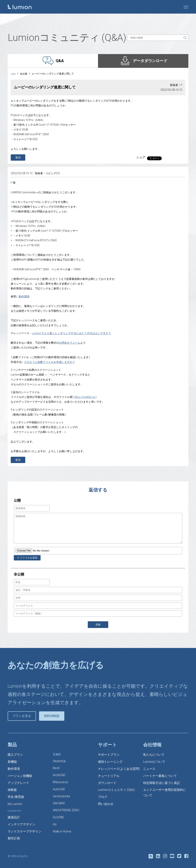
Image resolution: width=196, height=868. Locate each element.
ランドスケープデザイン (24, 831)
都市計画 (14, 838)
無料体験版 (52, 716)
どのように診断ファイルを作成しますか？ (50, 362)
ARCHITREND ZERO (66, 810)
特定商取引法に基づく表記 (162, 783)
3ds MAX (59, 803)
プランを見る (22, 716)
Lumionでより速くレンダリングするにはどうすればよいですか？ (72, 333)
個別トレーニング (110, 762)
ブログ (103, 797)
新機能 (12, 762)
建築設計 (14, 817)
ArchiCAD (59, 775)
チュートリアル (109, 776)
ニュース (149, 769)
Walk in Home (62, 831)
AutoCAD (59, 789)
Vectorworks (62, 796)
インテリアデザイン (21, 824)
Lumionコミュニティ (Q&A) (116, 790)
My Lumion (15, 804)
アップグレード (18, 783)
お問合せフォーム (70, 343)
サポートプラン (109, 755)
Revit (56, 768)
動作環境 (24, 296)
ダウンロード (107, 783)
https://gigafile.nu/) (85, 397)
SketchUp (59, 761)
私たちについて (154, 755)
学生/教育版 (16, 797)
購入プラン (15, 755)
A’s (55, 824)
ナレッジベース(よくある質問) (119, 769)
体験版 (12, 790)
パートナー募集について (160, 776)
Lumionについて (154, 762)
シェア (141, 157)
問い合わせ (106, 804)
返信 (18, 157)
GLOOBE (58, 817)
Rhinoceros (60, 782)
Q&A (13, 74)
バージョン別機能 (20, 776)
